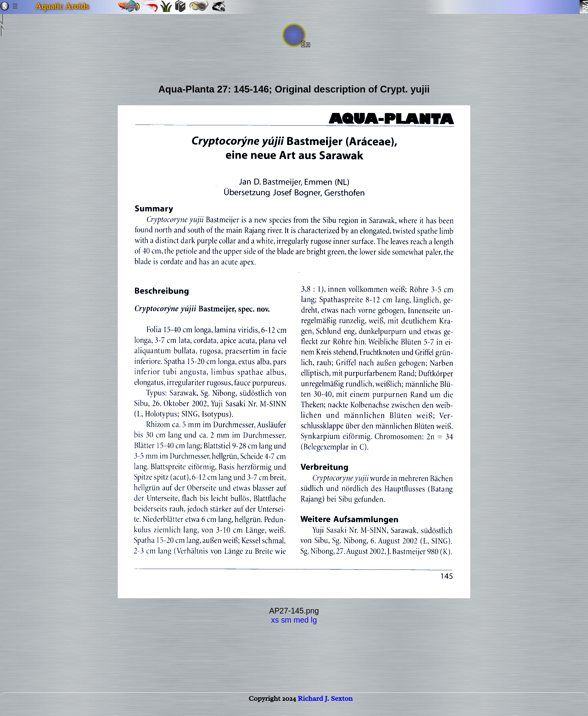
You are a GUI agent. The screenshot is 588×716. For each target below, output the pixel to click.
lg (314, 620)
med (301, 620)
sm (286, 620)
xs (275, 620)
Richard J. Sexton (325, 706)
